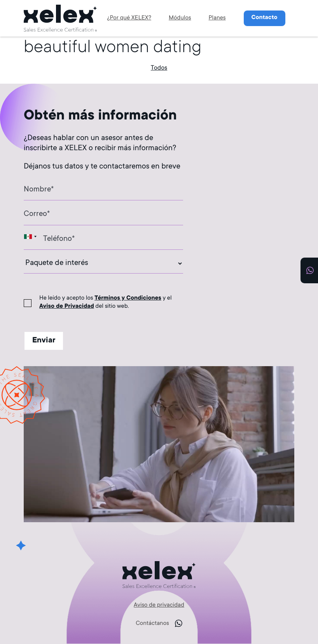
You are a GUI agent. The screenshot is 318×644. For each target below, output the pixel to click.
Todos (159, 68)
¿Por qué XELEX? (129, 18)
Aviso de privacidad (159, 606)
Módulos (180, 18)
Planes (217, 18)
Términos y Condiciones (128, 299)
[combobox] (31, 237)
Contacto (265, 18)
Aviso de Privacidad (67, 307)
